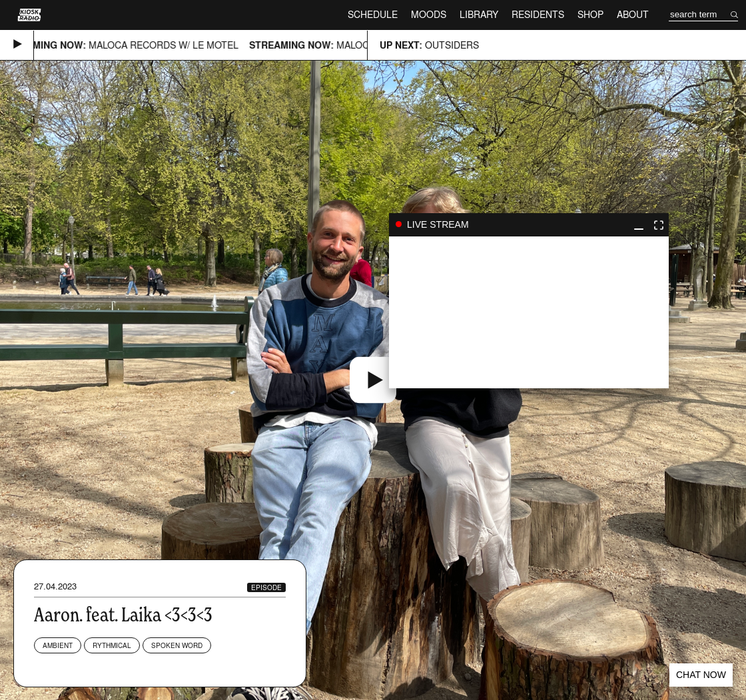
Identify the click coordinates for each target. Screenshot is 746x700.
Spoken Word (177, 645)
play (529, 312)
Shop (590, 14)
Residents (538, 14)
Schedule (373, 14)
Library (479, 14)
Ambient (58, 645)
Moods (429, 14)
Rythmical (112, 645)
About (633, 14)
